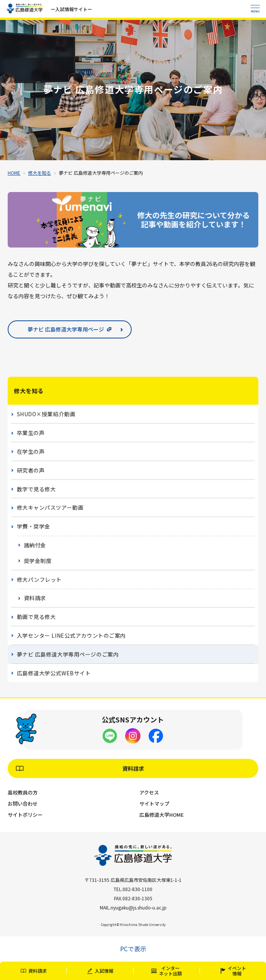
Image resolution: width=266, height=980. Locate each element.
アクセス (149, 792)
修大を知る (40, 173)
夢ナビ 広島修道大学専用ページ (66, 329)
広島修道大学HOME (162, 815)
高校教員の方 (23, 792)
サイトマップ (154, 804)
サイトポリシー (25, 815)
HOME (14, 173)
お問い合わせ (23, 804)
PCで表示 (133, 949)
